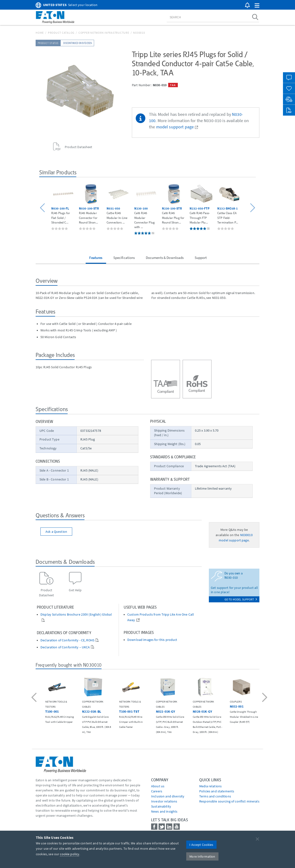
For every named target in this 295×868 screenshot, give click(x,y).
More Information (202, 856)
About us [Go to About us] (158, 786)
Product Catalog (61, 33)
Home (40, 33)
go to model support (241, 599)
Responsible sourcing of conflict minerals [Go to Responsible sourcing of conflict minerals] (229, 801)
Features (96, 258)
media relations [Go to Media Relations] (210, 786)
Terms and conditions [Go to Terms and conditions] (215, 796)
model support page (175, 127)
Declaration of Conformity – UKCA (65, 647)
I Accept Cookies (201, 845)
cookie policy (70, 854)
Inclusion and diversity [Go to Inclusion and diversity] (168, 796)
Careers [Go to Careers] (157, 791)
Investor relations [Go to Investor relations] (164, 801)
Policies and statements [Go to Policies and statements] (217, 791)
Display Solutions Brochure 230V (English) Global (76, 615)
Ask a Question (56, 532)
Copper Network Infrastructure (104, 33)
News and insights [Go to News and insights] (164, 811)
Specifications (124, 258)
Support (201, 258)
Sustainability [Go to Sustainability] (161, 806)
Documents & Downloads (165, 258)
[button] (257, 6)
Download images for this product (152, 640)
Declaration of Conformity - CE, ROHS (67, 640)
